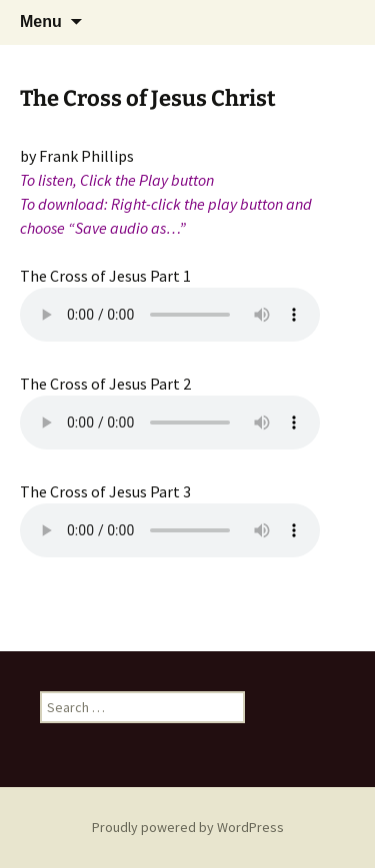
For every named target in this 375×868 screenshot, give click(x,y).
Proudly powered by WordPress (188, 827)
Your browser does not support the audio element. (170, 315)
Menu (41, 21)
